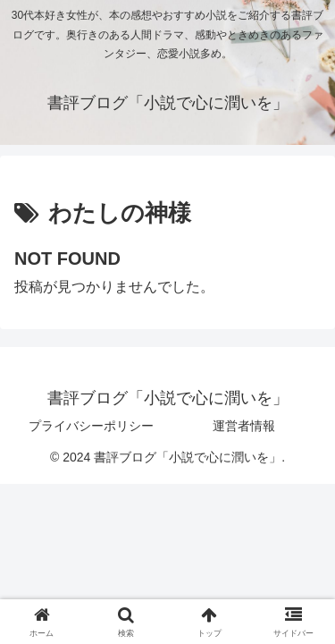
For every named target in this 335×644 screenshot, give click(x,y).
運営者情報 (244, 426)
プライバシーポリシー (91, 426)
